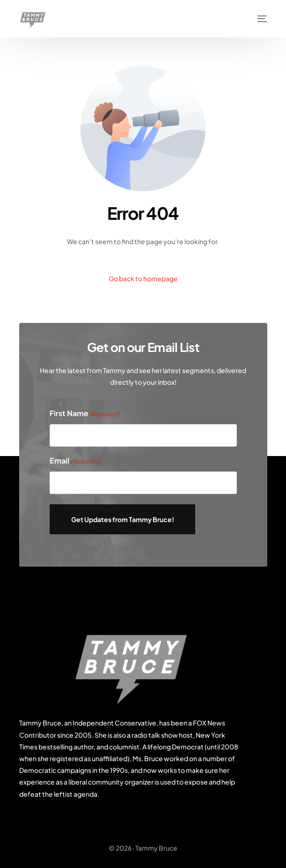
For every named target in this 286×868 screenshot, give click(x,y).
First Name (85, 414)
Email (75, 461)
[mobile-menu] (257, 19)
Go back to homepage (143, 278)
